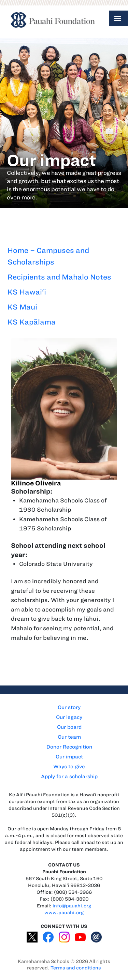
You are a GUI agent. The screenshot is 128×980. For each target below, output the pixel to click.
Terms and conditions (76, 968)
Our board (69, 727)
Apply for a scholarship (69, 777)
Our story (69, 707)
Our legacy (69, 717)
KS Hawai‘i (27, 292)
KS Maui (22, 307)
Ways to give (69, 767)
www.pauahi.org (64, 913)
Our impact (69, 757)
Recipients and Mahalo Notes (59, 277)
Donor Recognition (69, 747)
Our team (69, 737)
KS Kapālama (32, 322)
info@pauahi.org (72, 906)
